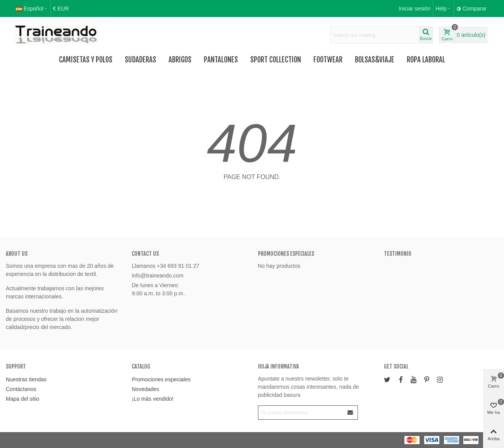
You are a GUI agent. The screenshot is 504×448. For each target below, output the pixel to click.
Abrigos (180, 60)
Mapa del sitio (22, 399)
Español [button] (32, 9)
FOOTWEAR (328, 60)
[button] (443, 9)
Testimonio (398, 254)
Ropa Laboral (426, 60)
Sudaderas (140, 60)
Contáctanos (21, 389)
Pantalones (221, 60)
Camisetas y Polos (86, 60)
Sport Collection (276, 60)
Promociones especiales (286, 254)
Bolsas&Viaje (375, 60)
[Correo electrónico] (301, 413)
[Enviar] (351, 413)
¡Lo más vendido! (152, 399)
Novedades (145, 389)
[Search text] (375, 35)
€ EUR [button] (61, 9)
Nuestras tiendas (26, 379)
